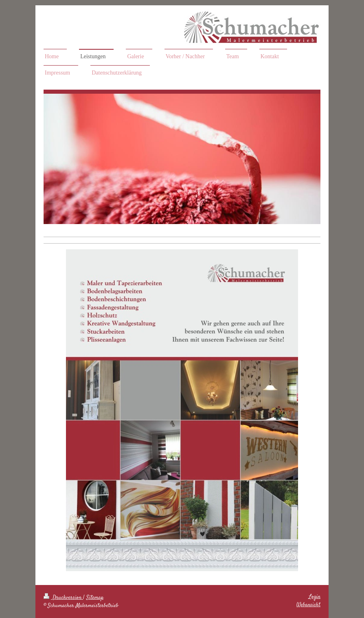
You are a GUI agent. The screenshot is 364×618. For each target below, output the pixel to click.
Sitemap (95, 598)
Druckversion (63, 598)
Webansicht (308, 605)
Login (315, 597)
